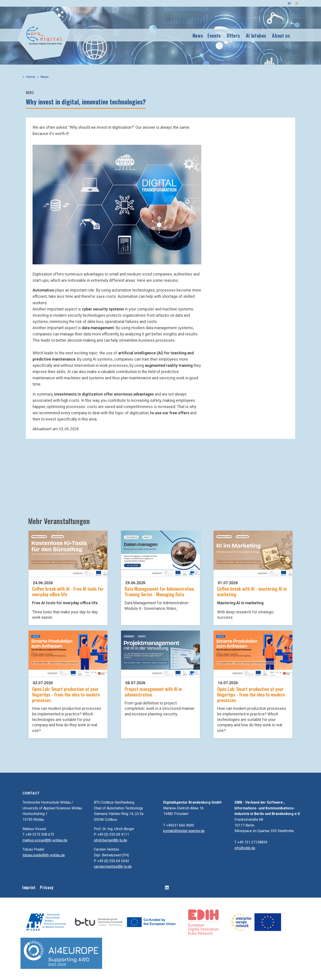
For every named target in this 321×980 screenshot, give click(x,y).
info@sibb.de (245, 848)
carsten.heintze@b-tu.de (113, 867)
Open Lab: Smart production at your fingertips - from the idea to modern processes (66, 694)
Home (31, 77)
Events (214, 35)
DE (289, 3)
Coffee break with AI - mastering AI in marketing (252, 591)
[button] (117, 204)
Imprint (29, 887)
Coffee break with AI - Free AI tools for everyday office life (68, 591)
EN (297, 3)
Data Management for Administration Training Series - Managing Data (159, 591)
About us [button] (281, 35)
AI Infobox (256, 35)
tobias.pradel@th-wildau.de (44, 855)
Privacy (47, 887)
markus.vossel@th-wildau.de (45, 840)
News (198, 35)
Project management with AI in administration (153, 692)
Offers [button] (233, 35)
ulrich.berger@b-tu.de (110, 840)
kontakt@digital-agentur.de (184, 831)
